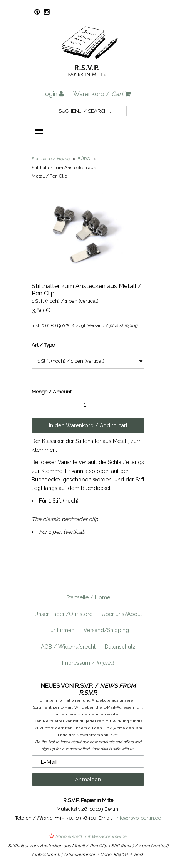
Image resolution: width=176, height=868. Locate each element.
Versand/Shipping (106, 630)
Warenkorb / (102, 94)
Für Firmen (61, 630)
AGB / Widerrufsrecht (68, 647)
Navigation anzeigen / (39, 131)
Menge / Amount (52, 392)
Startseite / (51, 159)
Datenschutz (120, 647)
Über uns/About (122, 614)
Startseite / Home (88, 597)
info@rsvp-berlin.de (138, 818)
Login (53, 94)
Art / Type (43, 345)
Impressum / (88, 663)
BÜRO (84, 159)
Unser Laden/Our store (63, 614)
